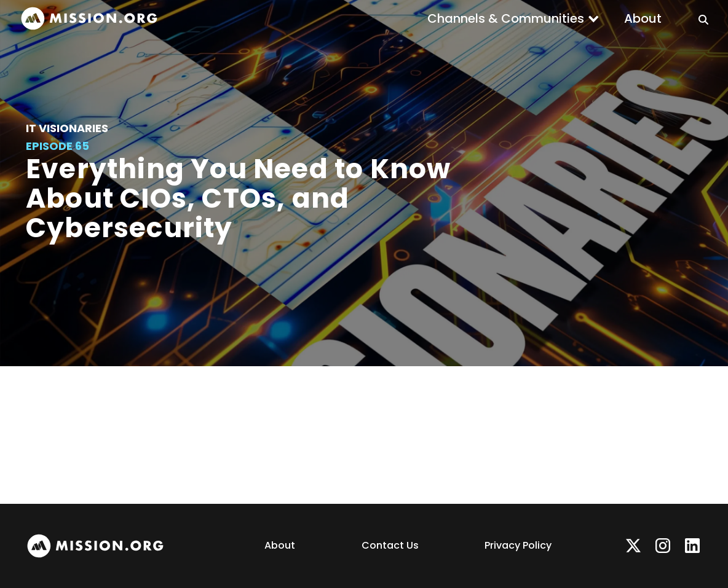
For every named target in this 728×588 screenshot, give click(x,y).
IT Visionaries (67, 128)
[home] (89, 19)
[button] (513, 18)
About (643, 18)
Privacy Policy (518, 545)
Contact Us (390, 545)
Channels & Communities (506, 18)
